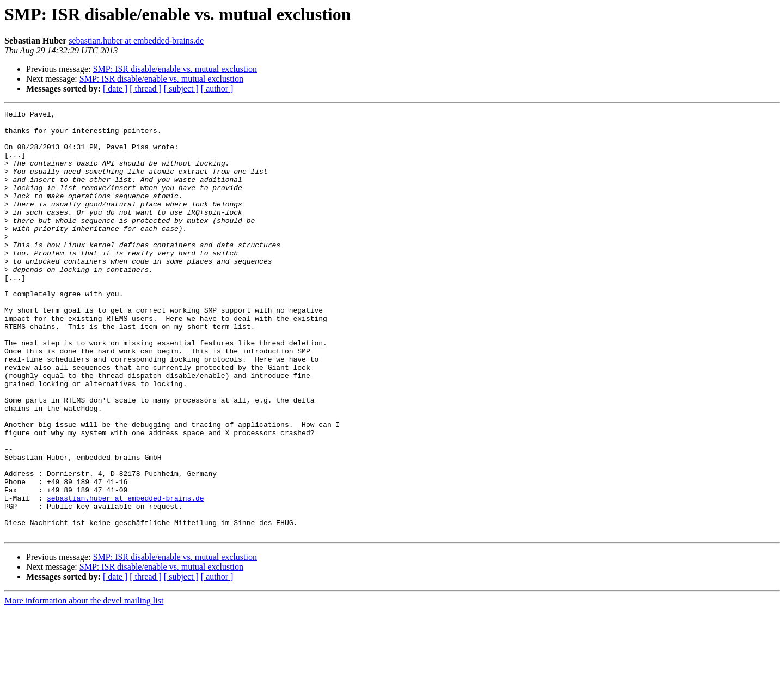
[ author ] (217, 89)
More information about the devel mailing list (84, 685)
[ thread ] (146, 89)
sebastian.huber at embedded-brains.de (136, 41)
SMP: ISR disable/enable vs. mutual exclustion (175, 69)
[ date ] (115, 89)
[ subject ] (181, 89)
